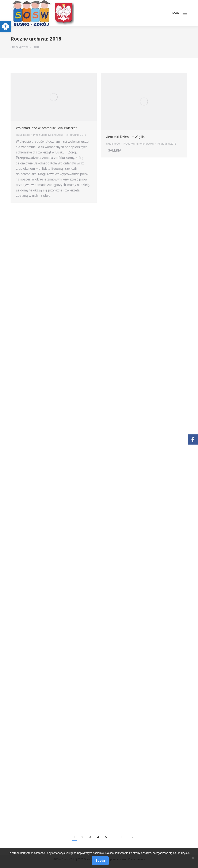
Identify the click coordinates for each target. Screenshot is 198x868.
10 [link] (123, 837)
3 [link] (90, 837)
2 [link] (82, 837)
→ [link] (132, 837)
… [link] (114, 837)
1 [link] (75, 837)
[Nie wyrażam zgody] (193, 858)
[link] (5, 27)
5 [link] (106, 837)
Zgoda (100, 861)
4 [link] (98, 837)
